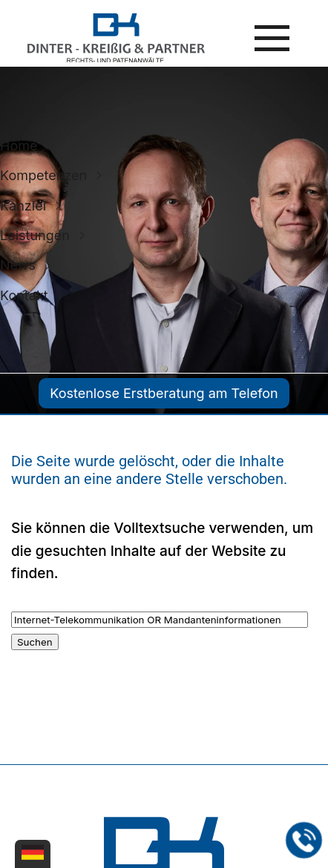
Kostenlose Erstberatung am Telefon (164, 393)
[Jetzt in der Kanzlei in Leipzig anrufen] (304, 841)
